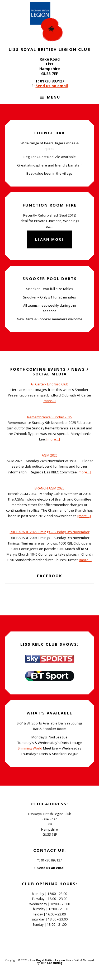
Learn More (49, 239)
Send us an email (52, 86)
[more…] (49, 401)
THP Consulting (51, 963)
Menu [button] (54, 97)
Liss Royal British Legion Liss (51, 960)
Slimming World (30, 748)
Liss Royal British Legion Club (50, 22)
